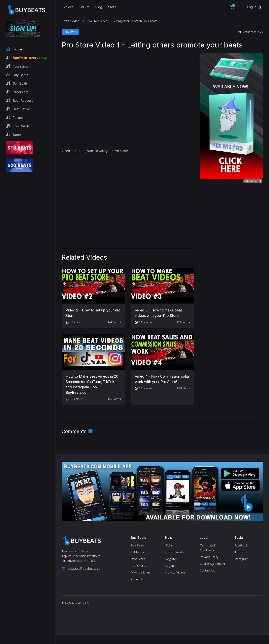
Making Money (141, 572)
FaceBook (241, 545)
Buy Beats (138, 545)
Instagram (241, 559)
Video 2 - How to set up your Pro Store (93, 313)
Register (171, 559)
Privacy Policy (209, 557)
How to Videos (71, 21)
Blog (99, 7)
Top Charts (138, 566)
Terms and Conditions (207, 548)
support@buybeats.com (82, 569)
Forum (84, 7)
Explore (67, 7)
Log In (169, 566)
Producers (138, 559)
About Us (137, 579)
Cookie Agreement (213, 564)
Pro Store (70, 32)
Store (112, 7)
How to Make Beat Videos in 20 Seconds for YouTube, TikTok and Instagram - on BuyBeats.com (92, 384)
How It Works (175, 552)
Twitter (240, 552)
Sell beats (137, 552)
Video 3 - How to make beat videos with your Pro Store (158, 313)
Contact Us (207, 570)
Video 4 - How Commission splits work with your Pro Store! (162, 379)
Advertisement (253, 181)
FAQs (169, 545)
